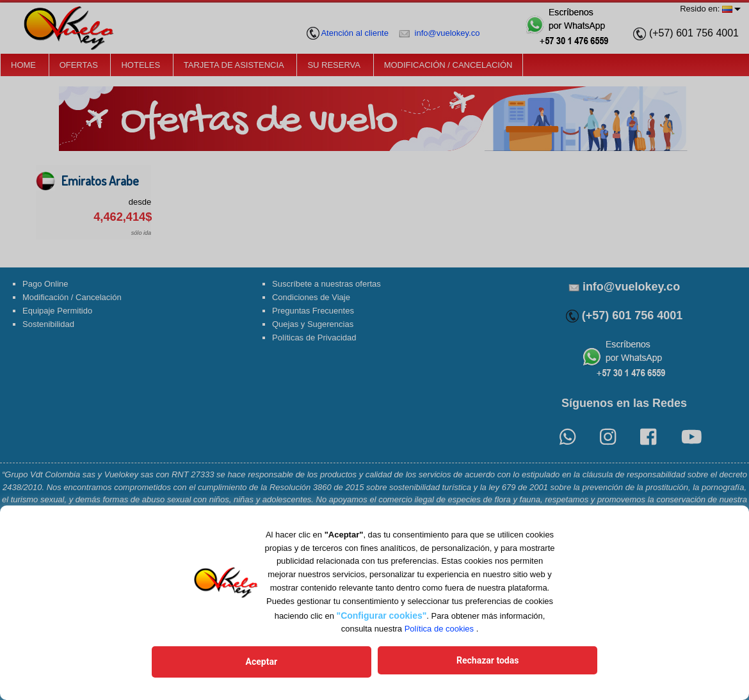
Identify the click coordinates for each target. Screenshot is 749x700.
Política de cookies (439, 632)
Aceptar (299, 664)
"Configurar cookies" (382, 619)
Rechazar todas (450, 664)
